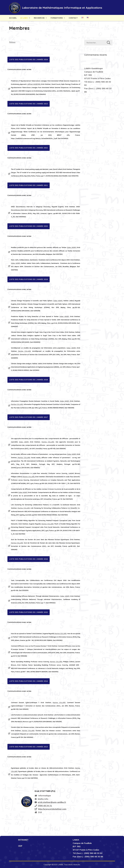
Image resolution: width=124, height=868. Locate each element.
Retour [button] (12, 42)
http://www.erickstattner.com (52, 809)
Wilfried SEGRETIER (34, 84)
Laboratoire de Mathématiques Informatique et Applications (62, 8)
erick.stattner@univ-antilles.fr (52, 802)
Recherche (39, 18)
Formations (57, 18)
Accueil (13, 18)
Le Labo (24, 18)
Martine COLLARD (24, 351)
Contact (73, 18)
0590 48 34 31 (45, 806)
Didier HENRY (72, 247)
